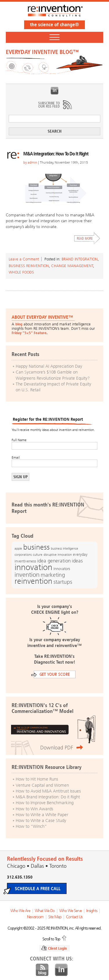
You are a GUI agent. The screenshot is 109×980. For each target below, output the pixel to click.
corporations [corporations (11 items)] (23, 555)
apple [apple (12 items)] (18, 548)
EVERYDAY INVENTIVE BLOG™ (42, 52)
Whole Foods (21, 272)
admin (32, 162)
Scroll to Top (51, 939)
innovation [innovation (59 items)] (33, 567)
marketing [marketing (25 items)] (53, 575)
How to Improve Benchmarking (45, 803)
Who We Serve (70, 911)
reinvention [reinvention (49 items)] (33, 581)
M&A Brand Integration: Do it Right (48, 797)
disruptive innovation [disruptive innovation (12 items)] (58, 555)
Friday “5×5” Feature (29, 333)
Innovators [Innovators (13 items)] (62, 569)
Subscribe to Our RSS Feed (55, 105)
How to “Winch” (31, 826)
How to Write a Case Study (41, 821)
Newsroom (35, 917)
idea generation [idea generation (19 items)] (54, 561)
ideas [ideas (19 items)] (77, 561)
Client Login (57, 948)
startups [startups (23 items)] (63, 582)
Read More (87, 238)
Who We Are (20, 911)
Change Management (72, 266)
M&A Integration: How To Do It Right (56, 154)
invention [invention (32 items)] (27, 575)
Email (16, 457)
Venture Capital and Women (42, 785)
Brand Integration (80, 259)
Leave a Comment (24, 259)
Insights (92, 911)
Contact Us (74, 917)
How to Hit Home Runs (37, 779)
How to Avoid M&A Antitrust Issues (48, 791)
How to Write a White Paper (42, 815)
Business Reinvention (29, 266)
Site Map (55, 917)
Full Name (19, 440)
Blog (42, 970)
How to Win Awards (34, 809)
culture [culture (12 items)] (38, 555)
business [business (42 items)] (36, 547)
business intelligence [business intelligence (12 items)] (65, 548)
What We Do (45, 911)
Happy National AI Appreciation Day (49, 366)
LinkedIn (55, 91)
